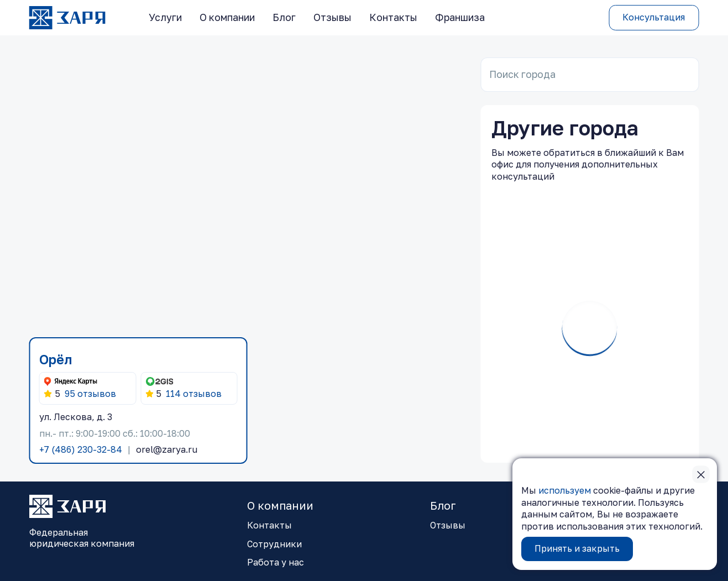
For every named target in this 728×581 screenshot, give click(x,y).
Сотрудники (274, 544)
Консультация (654, 17)
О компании (227, 17)
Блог (284, 17)
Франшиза (460, 17)
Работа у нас (276, 562)
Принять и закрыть (577, 548)
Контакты (393, 17)
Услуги (165, 17)
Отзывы (332, 17)
